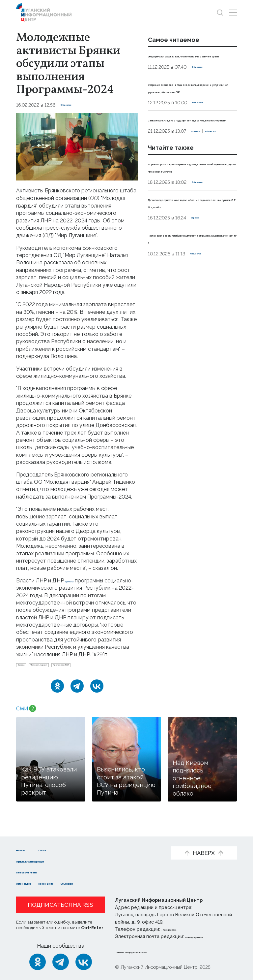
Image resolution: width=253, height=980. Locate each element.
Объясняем (121, 883)
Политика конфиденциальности (155, 952)
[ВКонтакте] (97, 698)
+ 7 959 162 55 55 (180, 929)
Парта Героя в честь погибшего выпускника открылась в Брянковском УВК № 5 (191, 319)
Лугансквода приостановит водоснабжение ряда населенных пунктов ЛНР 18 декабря (187, 268)
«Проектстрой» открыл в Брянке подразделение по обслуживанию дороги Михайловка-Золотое (185, 218)
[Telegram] (77, 698)
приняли (76, 581)
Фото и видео (35, 883)
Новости (28, 849)
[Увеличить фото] (77, 146)
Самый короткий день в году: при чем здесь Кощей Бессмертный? (188, 149)
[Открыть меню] (233, 12)
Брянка (27, 674)
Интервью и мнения (43, 872)
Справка (201, 291)
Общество (73, 105)
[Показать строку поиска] (220, 12)
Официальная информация (53, 861)
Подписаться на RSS (61, 905)
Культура (159, 175)
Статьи (71, 849)
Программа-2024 (112, 674)
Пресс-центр (80, 883)
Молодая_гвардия (64, 674)
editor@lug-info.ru (208, 936)
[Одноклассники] (57, 698)
